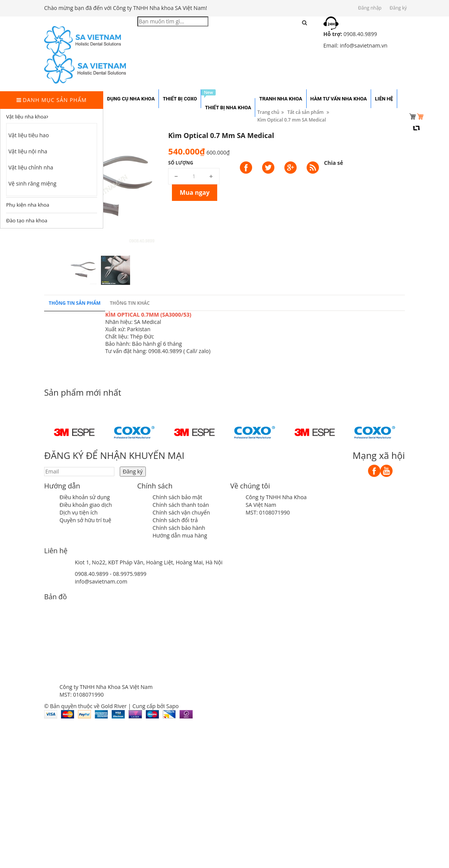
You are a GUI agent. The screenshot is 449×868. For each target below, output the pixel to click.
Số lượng (181, 163)
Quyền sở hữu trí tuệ (85, 520)
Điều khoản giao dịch (86, 505)
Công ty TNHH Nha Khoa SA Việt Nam (276, 501)
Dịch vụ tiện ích (78, 512)
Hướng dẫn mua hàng (180, 535)
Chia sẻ (333, 163)
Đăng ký (398, 8)
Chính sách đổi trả (175, 520)
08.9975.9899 (130, 574)
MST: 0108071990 (268, 512)
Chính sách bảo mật (177, 497)
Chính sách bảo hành (179, 528)
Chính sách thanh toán (181, 505)
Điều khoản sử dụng (85, 497)
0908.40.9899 (92, 574)
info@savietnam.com (101, 581)
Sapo (172, 706)
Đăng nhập (370, 8)
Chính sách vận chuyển (181, 512)
